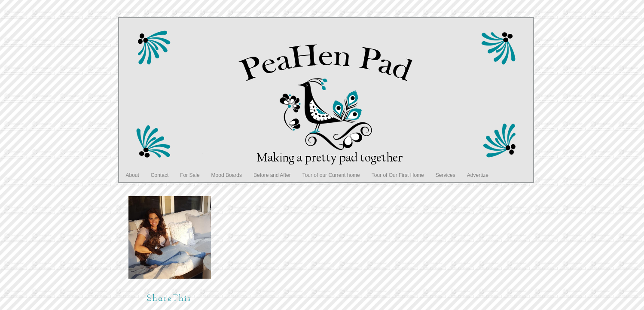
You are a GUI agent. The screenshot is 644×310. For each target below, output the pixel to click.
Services (446, 175)
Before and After (272, 175)
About (133, 175)
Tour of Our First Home (398, 175)
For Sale (190, 175)
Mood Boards (227, 175)
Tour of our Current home (331, 175)
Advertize (478, 175)
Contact (160, 175)
